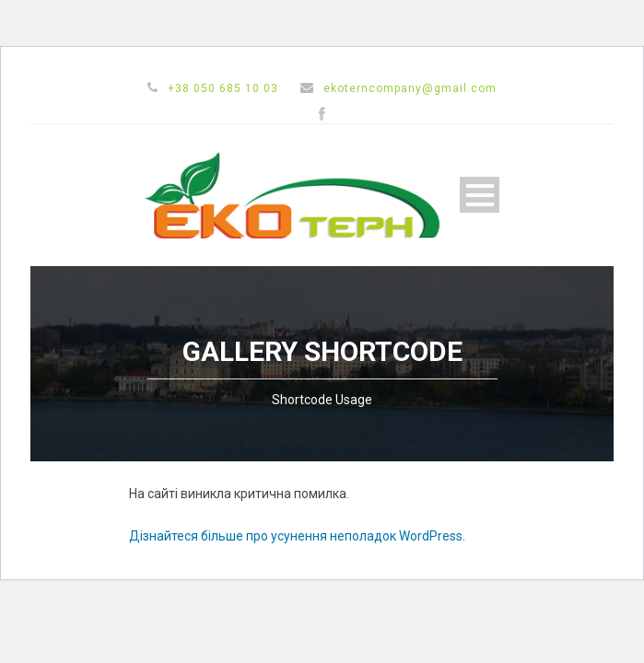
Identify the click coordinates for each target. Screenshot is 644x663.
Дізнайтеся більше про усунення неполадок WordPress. (297, 536)
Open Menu (480, 195)
